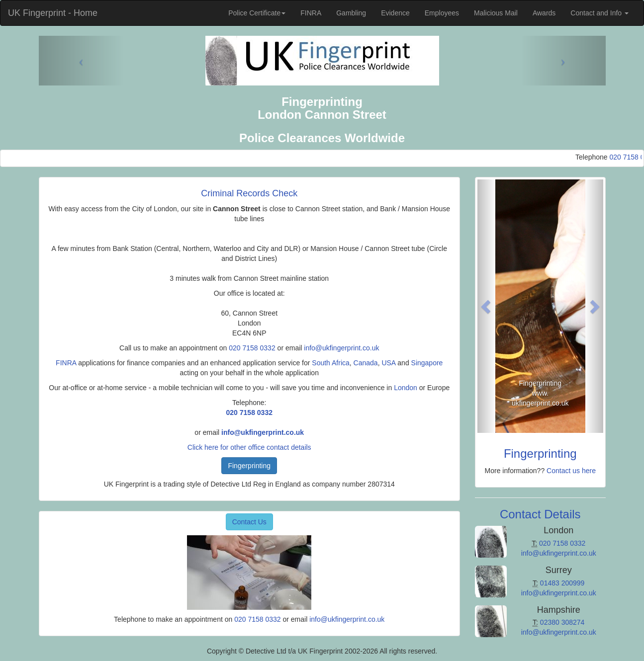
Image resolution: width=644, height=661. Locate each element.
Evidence (395, 13)
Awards (544, 13)
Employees (442, 13)
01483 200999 (562, 583)
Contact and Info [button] (599, 13)
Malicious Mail (496, 13)
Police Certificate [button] (257, 13)
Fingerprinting (249, 466)
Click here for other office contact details (249, 447)
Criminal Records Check (249, 193)
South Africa (331, 363)
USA (388, 363)
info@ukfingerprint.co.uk (341, 348)
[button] (487, 306)
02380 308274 (562, 622)
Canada (366, 363)
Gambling (351, 13)
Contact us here (571, 471)
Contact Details (540, 514)
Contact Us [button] (249, 522)
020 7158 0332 (252, 348)
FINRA (311, 13)
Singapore (427, 363)
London (406, 388)
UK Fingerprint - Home (53, 13)
